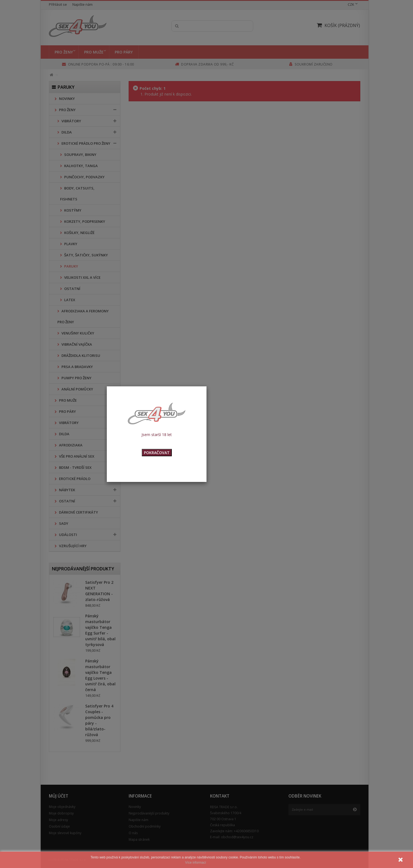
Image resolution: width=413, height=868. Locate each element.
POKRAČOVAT (157, 453)
